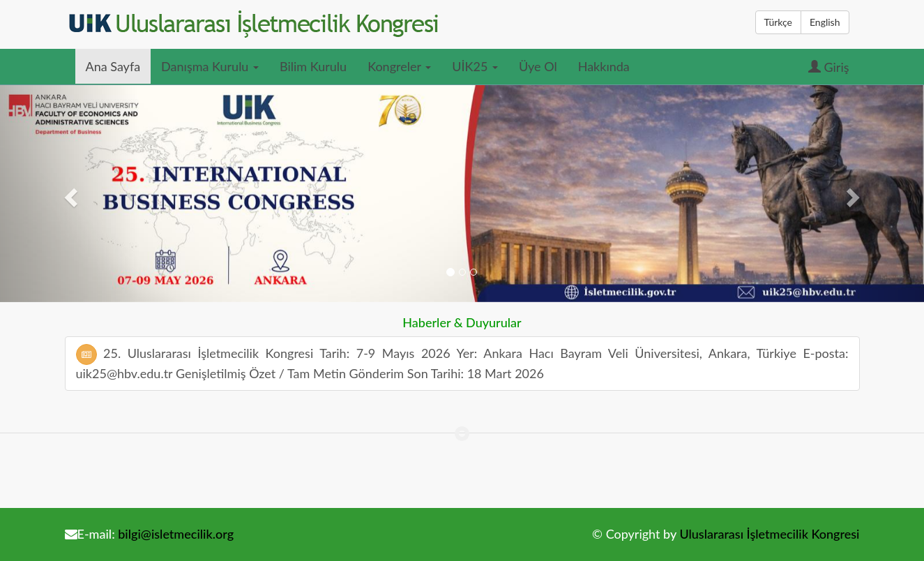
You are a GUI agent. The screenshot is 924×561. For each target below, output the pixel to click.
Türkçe (778, 22)
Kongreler (399, 66)
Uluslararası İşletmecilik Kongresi (769, 534)
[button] (69, 194)
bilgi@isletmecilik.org (176, 534)
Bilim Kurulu (313, 66)
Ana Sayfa (113, 66)
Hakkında (604, 66)
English (825, 22)
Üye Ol (538, 66)
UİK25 (475, 66)
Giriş (829, 67)
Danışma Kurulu (210, 66)
